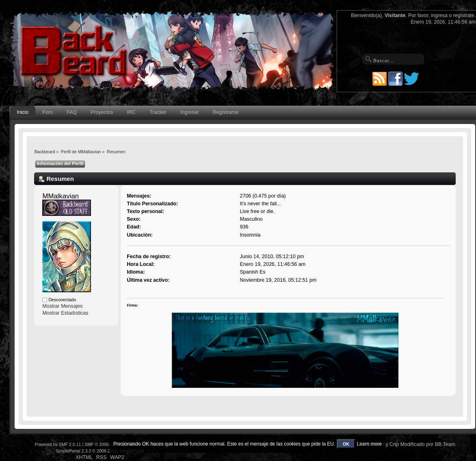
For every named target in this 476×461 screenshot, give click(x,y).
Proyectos (102, 112)
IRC (131, 112)
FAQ (72, 112)
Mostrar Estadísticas (65, 313)
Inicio (23, 112)
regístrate (464, 15)
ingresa (439, 15)
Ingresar (190, 112)
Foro (48, 112)
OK (346, 444)
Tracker (158, 112)
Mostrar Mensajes (62, 306)
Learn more (369, 444)
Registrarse (226, 112)
